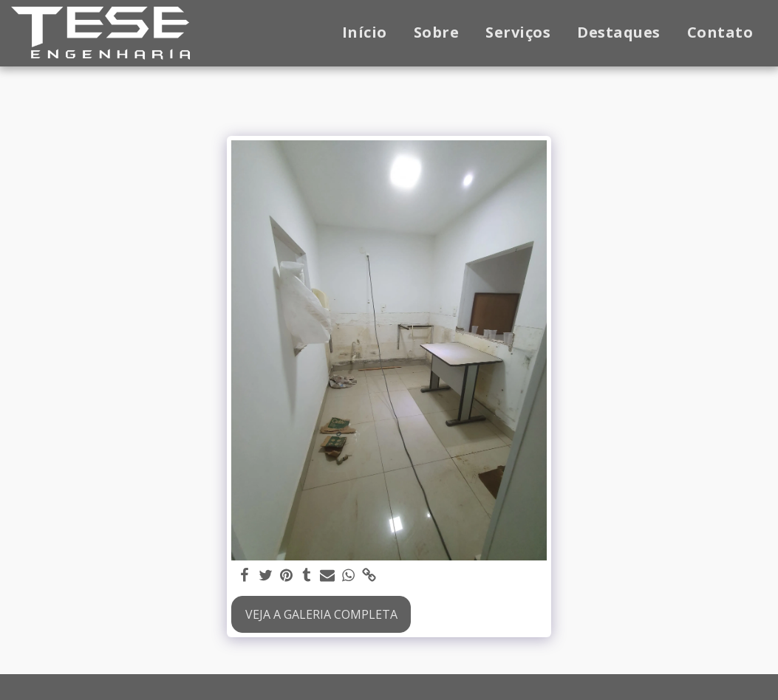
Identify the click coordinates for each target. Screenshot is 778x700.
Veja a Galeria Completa (321, 614)
